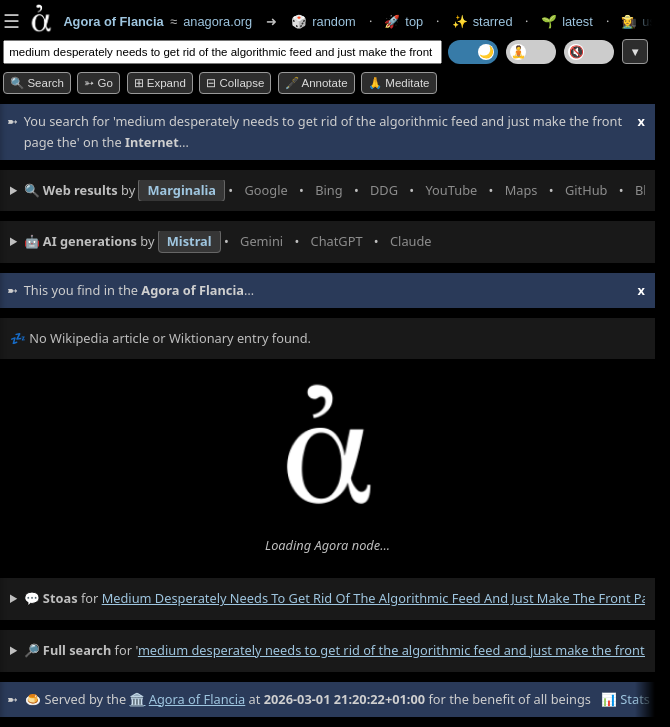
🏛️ (137, 699)
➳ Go (98, 83)
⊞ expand (160, 83)
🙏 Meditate (398, 83)
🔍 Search (37, 83)
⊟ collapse (235, 83)
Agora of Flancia (197, 699)
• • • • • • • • (334, 191)
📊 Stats (625, 699)
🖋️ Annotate (316, 83)
